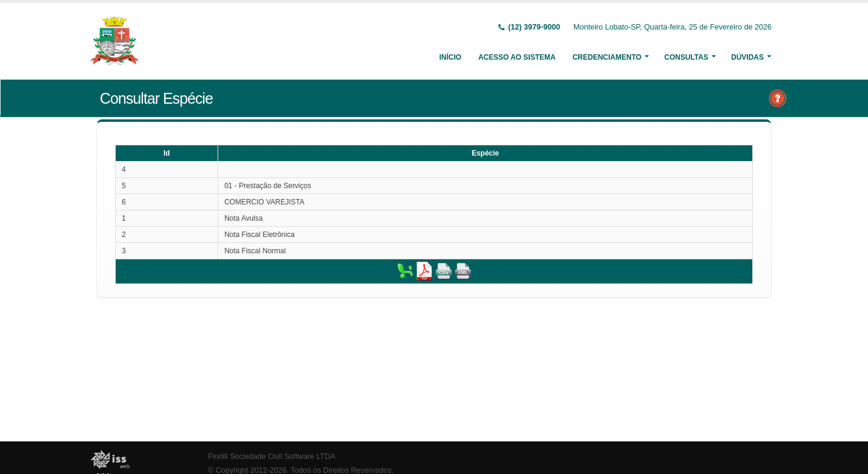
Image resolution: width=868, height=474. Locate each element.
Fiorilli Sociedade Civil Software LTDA (272, 457)
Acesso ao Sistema (517, 57)
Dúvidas (747, 57)
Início (451, 57)
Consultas (686, 57)
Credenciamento (607, 57)
